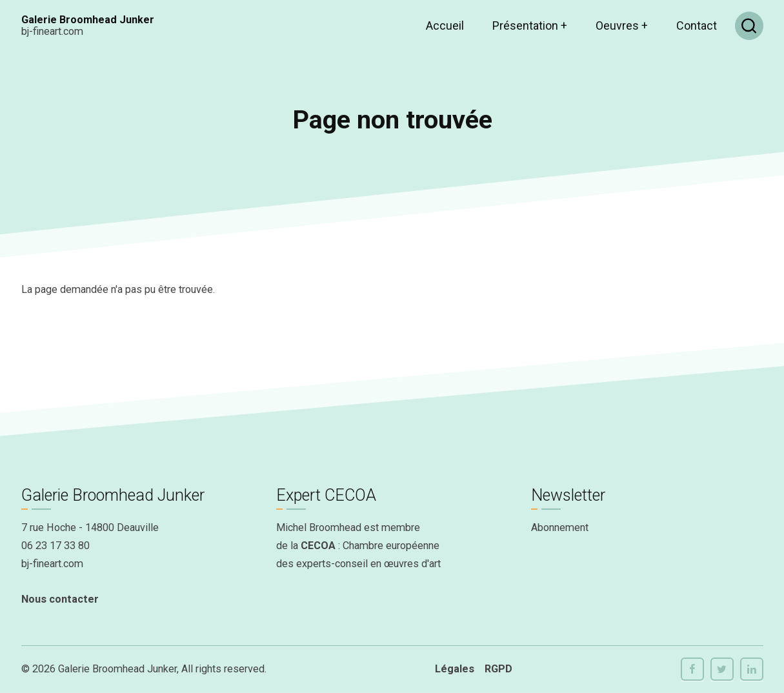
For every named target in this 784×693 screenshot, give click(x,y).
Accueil (445, 25)
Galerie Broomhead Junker (88, 20)
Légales (455, 669)
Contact (697, 25)
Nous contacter (60, 599)
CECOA (318, 546)
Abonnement (560, 527)
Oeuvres (622, 25)
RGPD (498, 669)
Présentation (530, 25)
